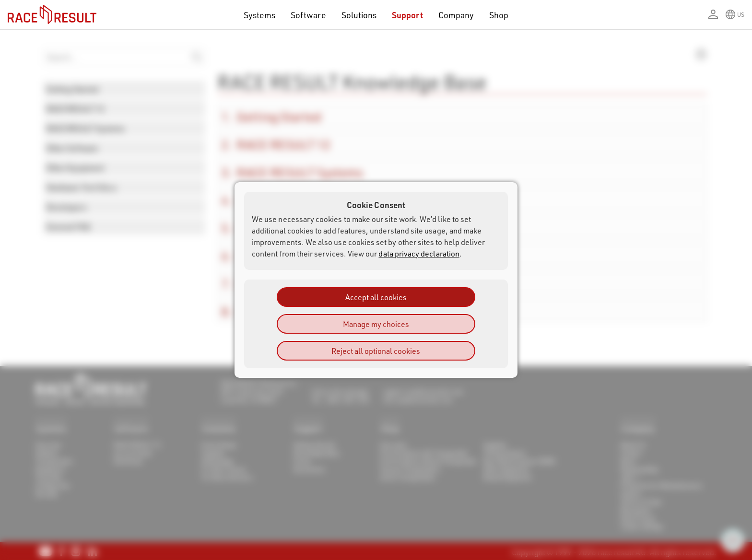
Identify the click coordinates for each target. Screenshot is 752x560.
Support (407, 15)
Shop (499, 15)
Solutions (359, 15)
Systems (259, 15)
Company (456, 15)
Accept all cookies (376, 297)
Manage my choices (376, 324)
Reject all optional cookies (376, 351)
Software (308, 15)
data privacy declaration (419, 253)
